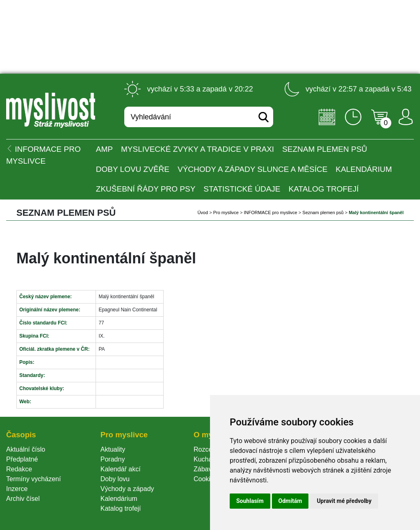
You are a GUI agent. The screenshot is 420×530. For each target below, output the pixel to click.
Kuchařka (208, 459)
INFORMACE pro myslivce (271, 212)
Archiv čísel (23, 499)
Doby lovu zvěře (133, 169)
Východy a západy (127, 489)
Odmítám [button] (290, 501)
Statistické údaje (242, 189)
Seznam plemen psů (325, 149)
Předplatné (22, 459)
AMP (104, 149)
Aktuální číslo (26, 449)
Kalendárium (364, 169)
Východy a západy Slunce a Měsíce (252, 169)
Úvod (203, 212)
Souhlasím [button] (250, 501)
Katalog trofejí (324, 189)
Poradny (113, 459)
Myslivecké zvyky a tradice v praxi (197, 149)
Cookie (205, 479)
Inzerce (17, 489)
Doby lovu (115, 479)
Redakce (19, 469)
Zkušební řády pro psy (146, 189)
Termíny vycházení (33, 479)
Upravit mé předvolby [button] (344, 501)
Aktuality (113, 449)
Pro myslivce (226, 212)
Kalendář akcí (121, 469)
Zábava (204, 469)
